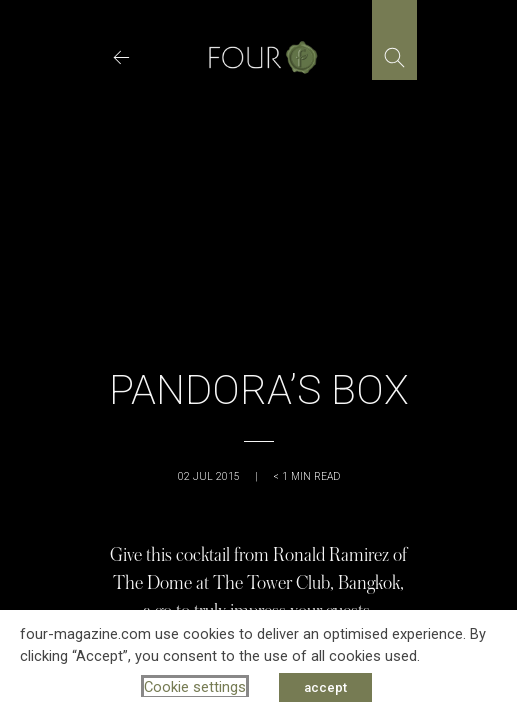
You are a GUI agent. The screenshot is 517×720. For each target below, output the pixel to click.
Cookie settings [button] (195, 687)
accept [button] (325, 687)
